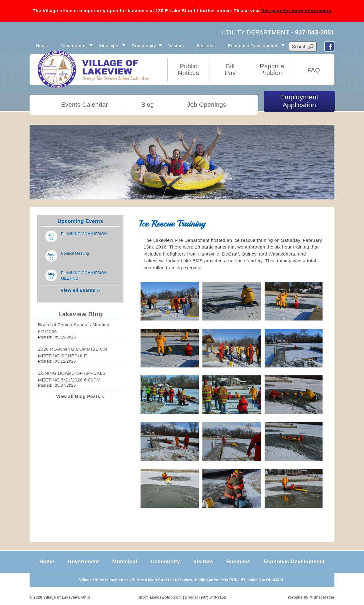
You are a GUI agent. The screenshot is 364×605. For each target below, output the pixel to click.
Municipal (109, 46)
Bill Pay (230, 70)
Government (74, 46)
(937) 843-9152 (213, 597)
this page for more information (296, 11)
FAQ (314, 70)
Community (144, 46)
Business (206, 46)
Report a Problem (272, 70)
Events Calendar (84, 105)
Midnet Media (322, 597)
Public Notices (189, 70)
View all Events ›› (80, 290)
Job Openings (207, 105)
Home (42, 46)
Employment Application (299, 101)
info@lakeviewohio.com (160, 597)
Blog (148, 105)
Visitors (176, 46)
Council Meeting (75, 253)
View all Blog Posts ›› (80, 396)
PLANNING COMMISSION (84, 234)
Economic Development (253, 46)
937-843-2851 (315, 32)
